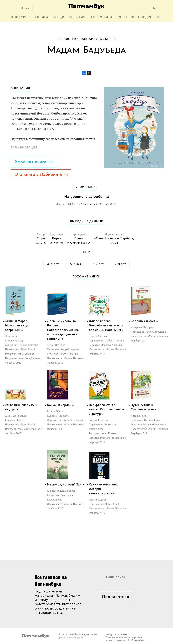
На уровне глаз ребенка (87, 197)
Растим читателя (105, 17)
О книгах (42, 17)
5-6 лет (76, 264)
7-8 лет (120, 264)
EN (153, 8)
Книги (110, 39)
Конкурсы (21, 17)
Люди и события (70, 17)
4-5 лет (53, 264)
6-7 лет (98, 264)
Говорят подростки (143, 17)
